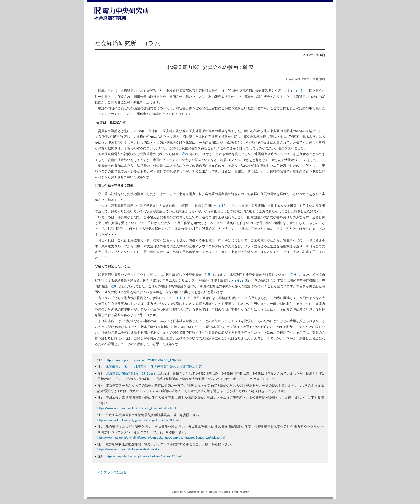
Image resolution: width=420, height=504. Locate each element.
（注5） (207, 275)
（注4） (104, 258)
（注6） (293, 275)
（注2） (184, 154)
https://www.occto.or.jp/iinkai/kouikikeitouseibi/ (129, 449)
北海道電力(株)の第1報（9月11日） (131, 374)
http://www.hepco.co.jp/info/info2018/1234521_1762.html (144, 360)
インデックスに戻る (112, 472)
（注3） (223, 206)
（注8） (113, 286)
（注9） (181, 298)
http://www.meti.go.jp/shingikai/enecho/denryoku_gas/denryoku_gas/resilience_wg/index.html (161, 438)
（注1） (300, 91)
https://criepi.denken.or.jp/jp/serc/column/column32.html (144, 456)
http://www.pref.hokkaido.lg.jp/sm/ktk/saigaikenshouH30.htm (139, 420)
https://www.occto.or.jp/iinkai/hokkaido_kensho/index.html (137, 408)
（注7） (239, 281)
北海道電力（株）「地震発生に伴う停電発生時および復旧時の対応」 (155, 367)
